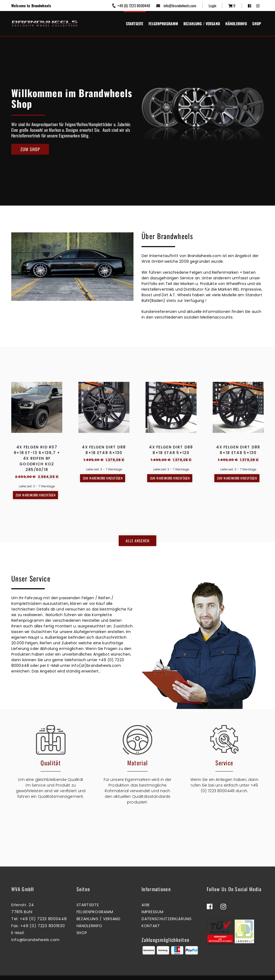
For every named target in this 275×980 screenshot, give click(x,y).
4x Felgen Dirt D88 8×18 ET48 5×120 (171, 450)
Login (212, 6)
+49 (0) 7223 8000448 (131, 6)
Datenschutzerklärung (167, 908)
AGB (146, 894)
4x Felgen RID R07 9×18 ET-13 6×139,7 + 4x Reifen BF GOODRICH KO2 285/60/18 (37, 458)
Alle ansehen (137, 535)
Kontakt (151, 915)
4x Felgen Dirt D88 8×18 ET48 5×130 (238, 450)
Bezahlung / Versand (202, 23)
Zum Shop (30, 149)
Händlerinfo (236, 23)
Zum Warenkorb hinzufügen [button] (36, 495)
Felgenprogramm (163, 23)
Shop (257, 23)
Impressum (152, 901)
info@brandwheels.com (176, 6)
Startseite (135, 23)
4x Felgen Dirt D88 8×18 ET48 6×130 (104, 450)
